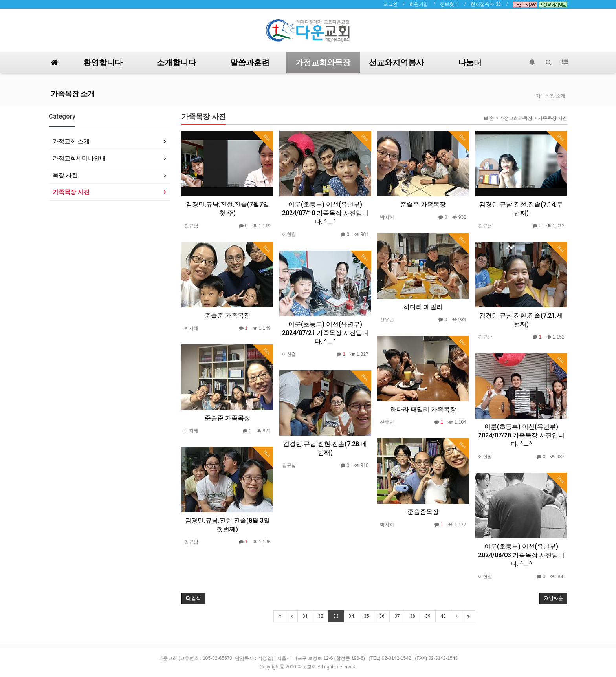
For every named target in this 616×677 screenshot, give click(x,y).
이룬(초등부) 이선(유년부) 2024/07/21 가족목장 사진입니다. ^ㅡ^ (325, 333)
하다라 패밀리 (423, 307)
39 (428, 616)
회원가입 (419, 4)
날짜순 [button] (553, 598)
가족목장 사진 (71, 192)
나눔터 (470, 62)
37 (397, 616)
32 (321, 616)
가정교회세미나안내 (79, 158)
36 (382, 616)
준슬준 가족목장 (423, 204)
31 (305, 616)
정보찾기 (449, 4)
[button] (193, 598)
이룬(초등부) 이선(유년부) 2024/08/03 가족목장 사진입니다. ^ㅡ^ (521, 555)
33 (336, 616)
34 (351, 616)
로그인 (390, 4)
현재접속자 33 (486, 4)
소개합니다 (176, 62)
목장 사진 (65, 175)
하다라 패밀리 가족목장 (423, 409)
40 (443, 616)
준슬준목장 (423, 512)
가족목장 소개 (73, 94)
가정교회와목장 (323, 62)
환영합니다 (103, 62)
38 (412, 616)
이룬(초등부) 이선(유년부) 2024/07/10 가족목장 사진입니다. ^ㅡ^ (325, 213)
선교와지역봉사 (396, 62)
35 (367, 616)
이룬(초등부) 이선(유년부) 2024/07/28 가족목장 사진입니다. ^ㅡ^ (521, 435)
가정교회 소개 (71, 141)
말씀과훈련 (250, 62)
